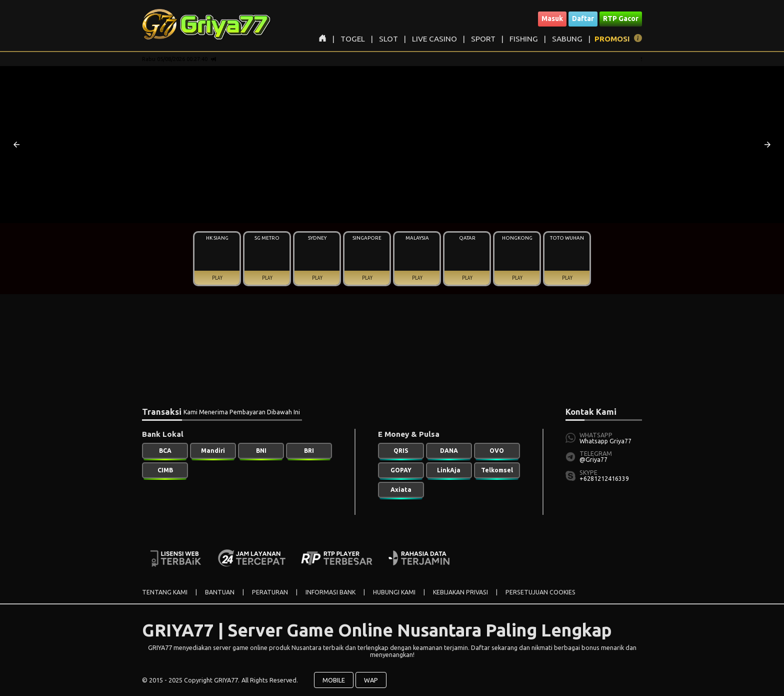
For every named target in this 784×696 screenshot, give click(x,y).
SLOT (388, 39)
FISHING (524, 39)
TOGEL (353, 39)
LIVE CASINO (434, 39)
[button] (16, 145)
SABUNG (567, 39)
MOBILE (334, 680)
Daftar (583, 19)
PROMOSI (612, 39)
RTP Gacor (621, 19)
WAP (371, 680)
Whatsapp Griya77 (605, 441)
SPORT (483, 39)
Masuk (552, 19)
